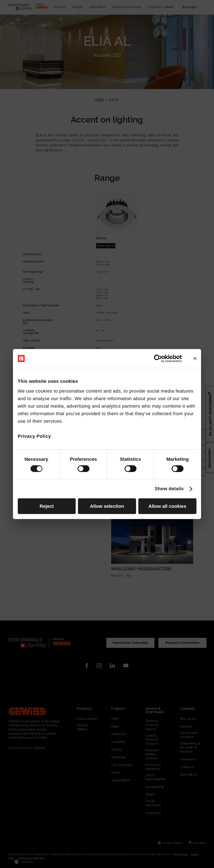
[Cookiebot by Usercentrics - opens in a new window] (164, 358)
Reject (47, 506)
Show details (169, 489)
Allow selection (107, 506)
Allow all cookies (167, 506)
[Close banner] (195, 359)
